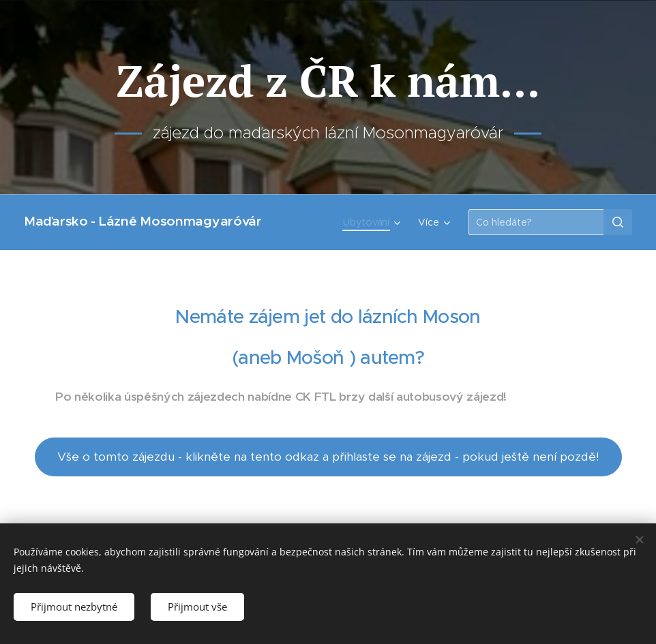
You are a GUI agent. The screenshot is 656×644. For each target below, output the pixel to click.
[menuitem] (373, 222)
